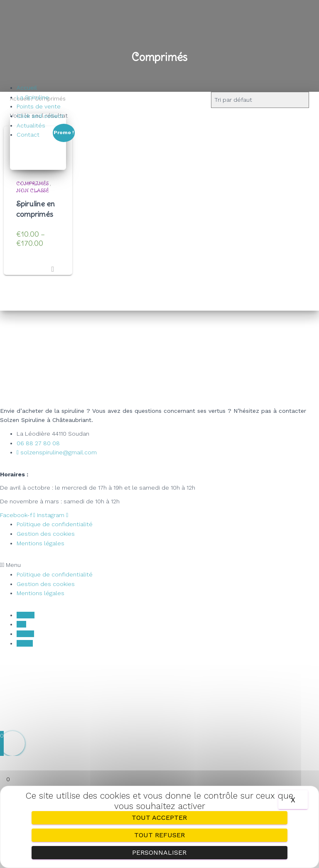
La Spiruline (33, 97)
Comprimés (32, 183)
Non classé (33, 190)
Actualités (31, 125)
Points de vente (39, 106)
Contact (28, 135)
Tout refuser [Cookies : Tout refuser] (159, 835)
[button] (159, 565)
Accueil (27, 88)
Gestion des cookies (46, 534)
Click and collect (40, 116)
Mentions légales (40, 543)
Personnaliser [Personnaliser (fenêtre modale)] (159, 852)
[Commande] (260, 100)
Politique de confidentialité (55, 524)
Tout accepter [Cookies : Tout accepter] (159, 818)
